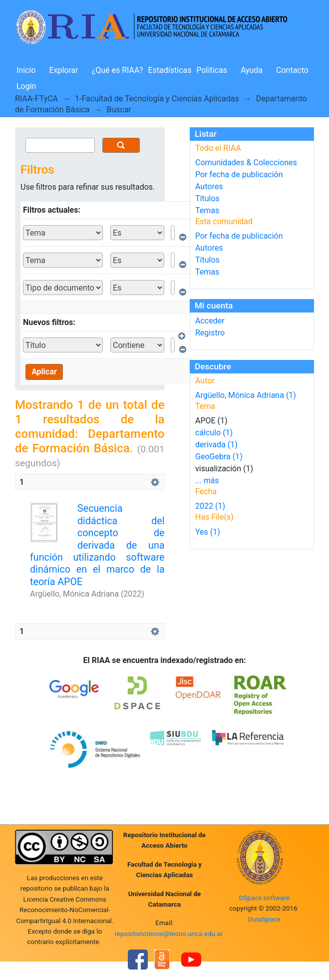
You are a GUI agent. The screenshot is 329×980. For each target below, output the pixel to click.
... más (207, 481)
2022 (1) (210, 506)
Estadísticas (170, 70)
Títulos (207, 198)
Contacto (292, 70)
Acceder (210, 321)
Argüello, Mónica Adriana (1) (246, 395)
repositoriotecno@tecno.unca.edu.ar (169, 934)
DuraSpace (264, 919)
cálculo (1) (214, 433)
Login (26, 86)
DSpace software (264, 898)
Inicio (26, 70)
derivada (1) (216, 445)
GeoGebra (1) (219, 457)
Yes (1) (208, 532)
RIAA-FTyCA (36, 99)
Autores (209, 186)
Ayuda (252, 70)
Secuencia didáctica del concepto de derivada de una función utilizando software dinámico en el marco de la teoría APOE (97, 545)
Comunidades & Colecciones (246, 163)
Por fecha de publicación (239, 174)
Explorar (63, 70)
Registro (210, 333)
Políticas (212, 70)
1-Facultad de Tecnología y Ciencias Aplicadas (157, 99)
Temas (207, 210)
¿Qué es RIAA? (118, 70)
